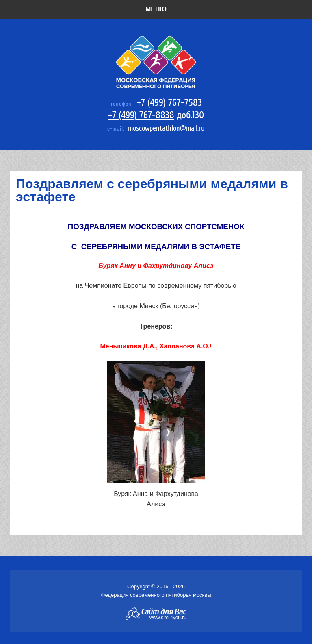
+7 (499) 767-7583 (169, 103)
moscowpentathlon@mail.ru (166, 128)
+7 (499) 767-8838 (141, 115)
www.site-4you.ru (168, 617)
